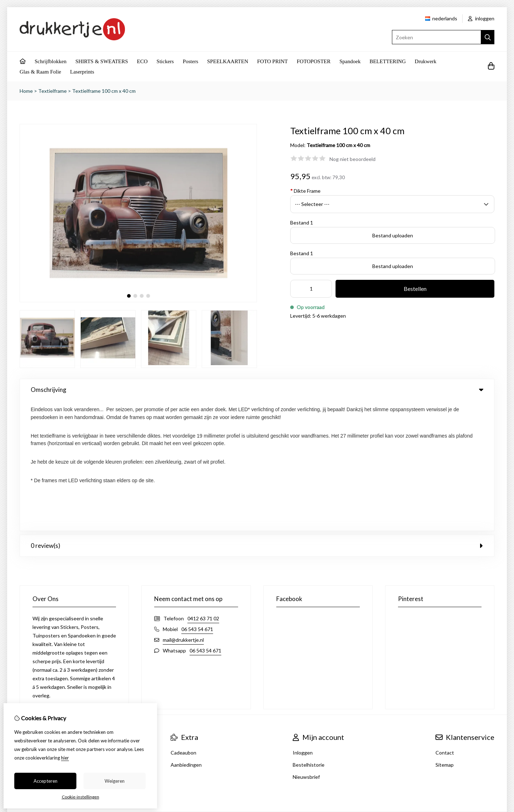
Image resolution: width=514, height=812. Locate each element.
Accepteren (46, 781)
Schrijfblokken (51, 61)
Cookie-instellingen (80, 797)
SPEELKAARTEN (228, 61)
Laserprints (82, 72)
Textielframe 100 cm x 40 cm (104, 91)
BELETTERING (388, 61)
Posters (190, 61)
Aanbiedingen (186, 634)
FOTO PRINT (272, 61)
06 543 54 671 (197, 499)
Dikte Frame (305, 191)
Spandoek (350, 61)
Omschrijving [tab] (257, 390)
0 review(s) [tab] (257, 415)
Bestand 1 (302, 223)
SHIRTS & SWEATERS (102, 61)
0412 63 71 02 (203, 488)
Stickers (165, 61)
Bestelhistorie (309, 634)
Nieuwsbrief (306, 647)
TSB (491, 693)
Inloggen (303, 622)
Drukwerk (426, 61)
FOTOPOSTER (314, 61)
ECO (142, 61)
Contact (445, 622)
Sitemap (445, 634)
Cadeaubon (183, 622)
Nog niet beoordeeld (352, 159)
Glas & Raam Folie (40, 72)
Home (26, 91)
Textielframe (52, 91)
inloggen (481, 18)
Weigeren (115, 781)
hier (65, 758)
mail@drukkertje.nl (183, 510)
